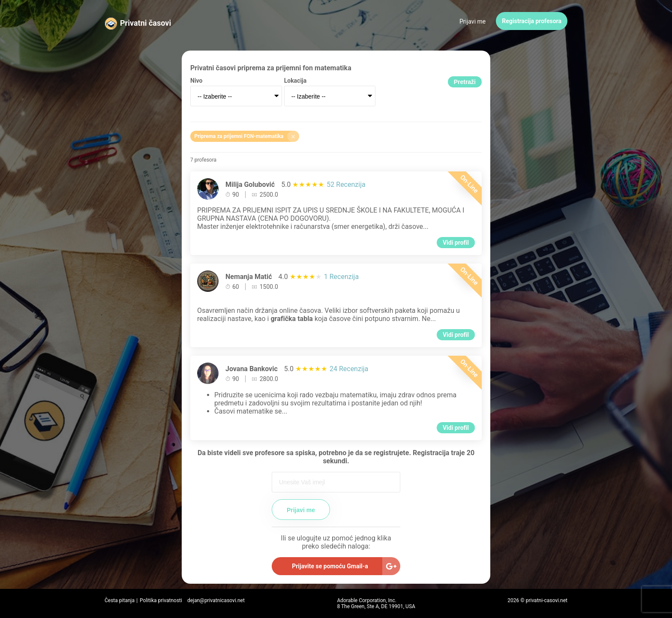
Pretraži (465, 82)
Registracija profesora (532, 21)
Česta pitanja (120, 600)
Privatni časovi (145, 23)
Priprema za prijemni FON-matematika (247, 136)
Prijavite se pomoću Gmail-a (330, 566)
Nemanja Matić (249, 277)
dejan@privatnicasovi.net (216, 600)
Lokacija (295, 81)
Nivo (196, 81)
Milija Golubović (250, 184)
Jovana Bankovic (252, 369)
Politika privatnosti (161, 600)
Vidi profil (456, 243)
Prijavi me (472, 21)
